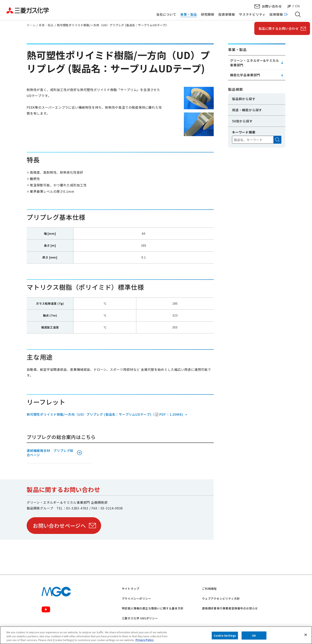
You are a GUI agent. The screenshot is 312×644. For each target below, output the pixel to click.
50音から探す (242, 121)
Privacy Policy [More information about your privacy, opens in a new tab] (145, 640)
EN (297, 6)
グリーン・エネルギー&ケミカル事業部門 (255, 63)
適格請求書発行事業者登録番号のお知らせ (230, 608)
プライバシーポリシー (136, 598)
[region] (156, 635)
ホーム (31, 25)
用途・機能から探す (247, 110)
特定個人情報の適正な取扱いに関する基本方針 (153, 608)
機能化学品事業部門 (245, 75)
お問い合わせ (272, 6)
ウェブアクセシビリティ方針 (221, 598)
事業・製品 (46, 25)
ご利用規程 (209, 589)
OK (254, 635)
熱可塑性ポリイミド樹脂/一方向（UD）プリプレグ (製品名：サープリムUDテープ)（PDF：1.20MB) (105, 414)
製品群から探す (244, 99)
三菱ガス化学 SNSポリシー (140, 618)
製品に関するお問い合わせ (279, 28)
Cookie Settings (225, 635)
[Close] (306, 635)
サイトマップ (131, 589)
